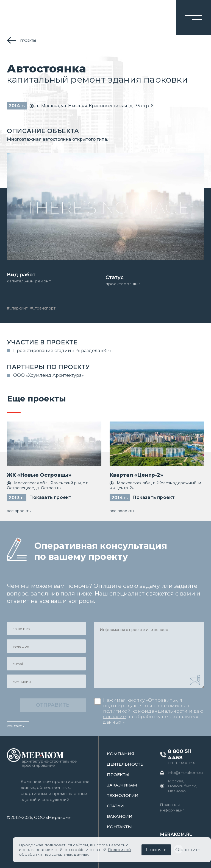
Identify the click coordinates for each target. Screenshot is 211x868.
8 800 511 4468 (180, 755)
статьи (116, 806)
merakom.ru (177, 834)
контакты (16, 726)
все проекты (19, 511)
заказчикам (123, 785)
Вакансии (120, 816)
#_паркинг (17, 308)
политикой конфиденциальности (145, 711)
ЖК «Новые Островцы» (39, 475)
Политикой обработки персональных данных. (75, 852)
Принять (156, 850)
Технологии (123, 795)
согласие (114, 717)
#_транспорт (43, 308)
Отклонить (188, 850)
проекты (28, 41)
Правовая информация (173, 807)
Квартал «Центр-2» (136, 475)
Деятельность (126, 764)
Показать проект (50, 498)
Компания (121, 754)
